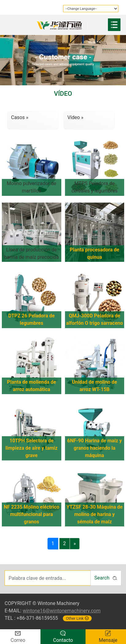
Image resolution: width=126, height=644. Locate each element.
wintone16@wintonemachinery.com (62, 611)
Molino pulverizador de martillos (32, 187)
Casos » (20, 117)
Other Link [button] (77, 618)
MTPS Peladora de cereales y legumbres (95, 187)
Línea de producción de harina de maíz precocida (31, 253)
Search (106, 578)
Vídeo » (75, 117)
